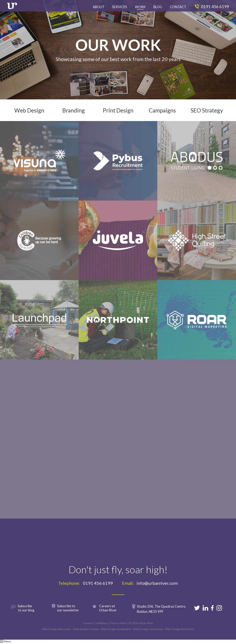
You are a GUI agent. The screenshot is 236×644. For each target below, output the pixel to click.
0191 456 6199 (212, 6)
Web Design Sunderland (116, 634)
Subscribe (31, 613)
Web (29, 113)
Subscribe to (71, 613)
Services (119, 7)
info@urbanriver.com (157, 588)
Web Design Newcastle (56, 634)
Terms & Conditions (95, 628)
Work (140, 7)
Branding (74, 113)
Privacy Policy (118, 628)
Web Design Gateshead (148, 634)
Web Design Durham (86, 634)
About (99, 7)
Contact (178, 7)
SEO (207, 113)
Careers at (111, 613)
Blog (158, 7)
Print (118, 113)
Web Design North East (180, 634)
